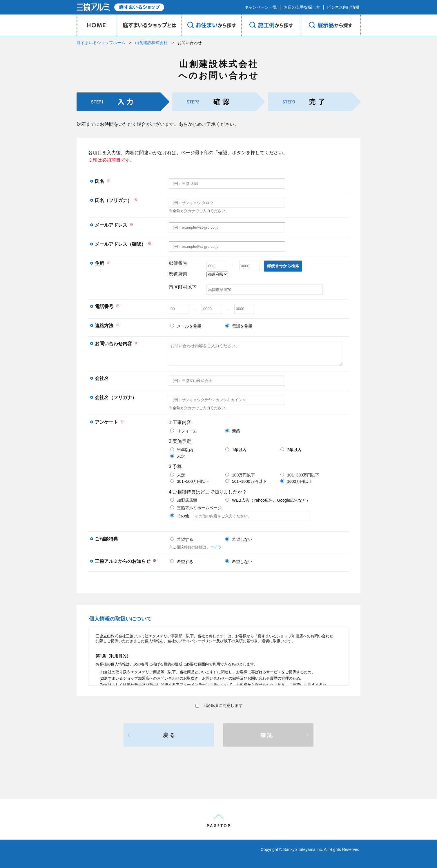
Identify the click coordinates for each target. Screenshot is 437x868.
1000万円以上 (296, 481)
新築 (233, 431)
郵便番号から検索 (283, 266)
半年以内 (182, 450)
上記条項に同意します (219, 705)
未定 (178, 456)
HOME (96, 25)
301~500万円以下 (190, 481)
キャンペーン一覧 (261, 7)
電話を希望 (239, 326)
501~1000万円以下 (246, 481)
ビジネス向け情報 (343, 7)
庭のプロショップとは (149, 25)
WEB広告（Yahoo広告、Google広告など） (268, 500)
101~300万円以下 (300, 475)
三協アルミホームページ (196, 508)
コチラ (216, 547)
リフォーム (184, 431)
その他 (240, 516)
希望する (182, 539)
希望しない (239, 539)
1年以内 (236, 450)
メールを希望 (186, 326)
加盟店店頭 (184, 500)
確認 (267, 735)
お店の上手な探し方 (302, 7)
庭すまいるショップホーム (101, 43)
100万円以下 (240, 475)
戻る (170, 735)
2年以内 (291, 450)
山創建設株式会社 (151, 43)
